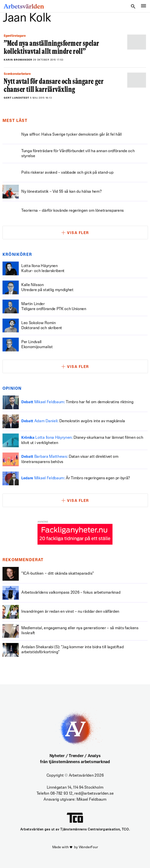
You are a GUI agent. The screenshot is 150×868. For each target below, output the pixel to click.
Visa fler (78, 233)
